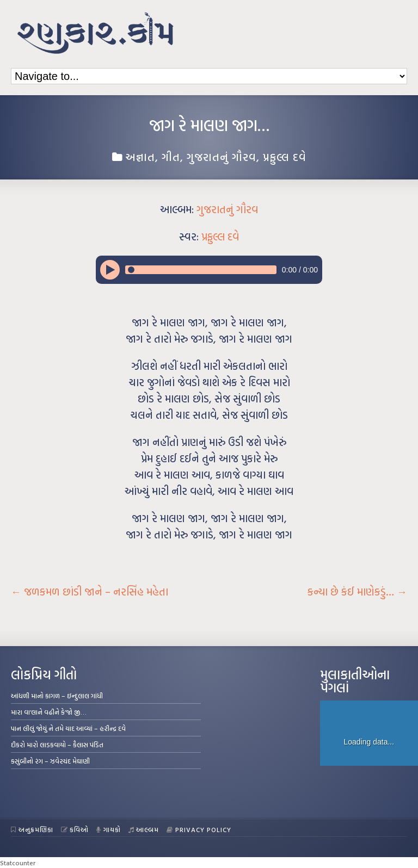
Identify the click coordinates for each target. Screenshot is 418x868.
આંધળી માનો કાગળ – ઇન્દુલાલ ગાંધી (57, 696)
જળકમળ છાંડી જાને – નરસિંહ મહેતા (90, 592)
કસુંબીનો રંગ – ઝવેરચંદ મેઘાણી (50, 761)
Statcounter (18, 863)
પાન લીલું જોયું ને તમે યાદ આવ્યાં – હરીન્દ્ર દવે (68, 728)
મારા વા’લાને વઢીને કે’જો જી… (49, 712)
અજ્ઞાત (140, 157)
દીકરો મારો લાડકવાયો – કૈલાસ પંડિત (57, 745)
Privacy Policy (199, 829)
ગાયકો (109, 829)
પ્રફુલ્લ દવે (285, 157)
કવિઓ (75, 829)
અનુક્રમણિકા (32, 829)
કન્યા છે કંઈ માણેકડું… (357, 592)
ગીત (171, 157)
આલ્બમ (144, 829)
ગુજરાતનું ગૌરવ (222, 157)
